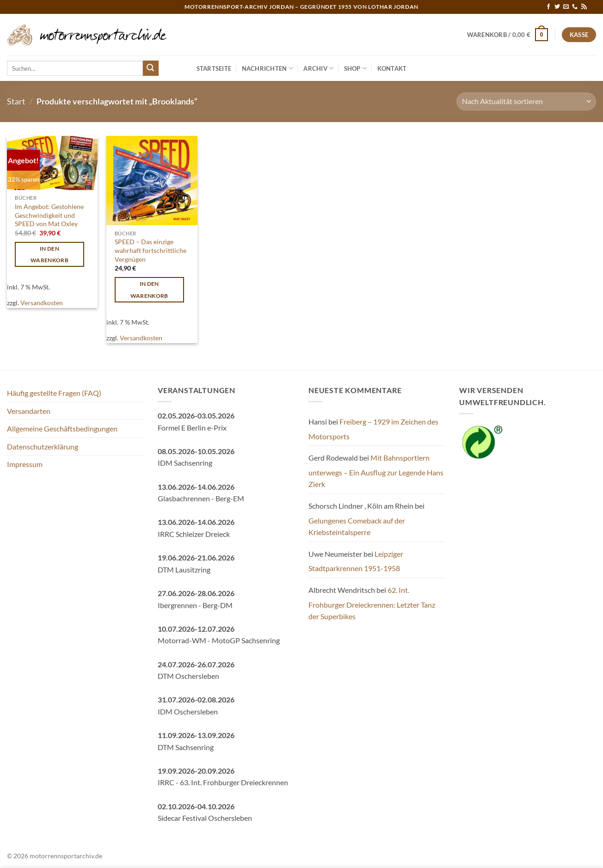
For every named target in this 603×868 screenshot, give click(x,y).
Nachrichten (268, 68)
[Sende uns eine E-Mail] (566, 7)
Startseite (214, 68)
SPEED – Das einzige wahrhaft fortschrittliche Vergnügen (151, 250)
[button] (508, 35)
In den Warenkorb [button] (49, 254)
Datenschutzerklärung (43, 446)
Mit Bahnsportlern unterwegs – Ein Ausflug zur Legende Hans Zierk (376, 471)
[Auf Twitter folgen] (557, 7)
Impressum (25, 464)
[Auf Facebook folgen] (548, 7)
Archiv (318, 68)
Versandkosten (42, 303)
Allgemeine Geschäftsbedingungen (62, 428)
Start (16, 101)
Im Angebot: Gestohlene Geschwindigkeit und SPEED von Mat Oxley (49, 215)
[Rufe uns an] (575, 7)
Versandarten (29, 411)
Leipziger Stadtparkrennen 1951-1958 (356, 561)
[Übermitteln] (151, 68)
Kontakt (392, 68)
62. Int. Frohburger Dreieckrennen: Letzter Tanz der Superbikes (372, 603)
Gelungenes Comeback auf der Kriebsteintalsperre (357, 526)
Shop (355, 68)
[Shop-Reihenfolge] (526, 102)
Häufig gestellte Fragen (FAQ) (54, 393)
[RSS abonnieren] (584, 7)
